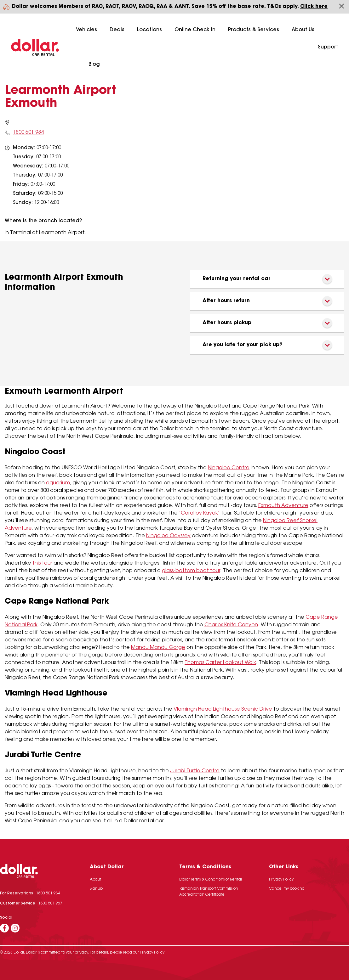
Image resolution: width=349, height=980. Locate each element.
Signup (96, 889)
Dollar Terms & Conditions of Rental (211, 880)
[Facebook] (4, 928)
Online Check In (195, 30)
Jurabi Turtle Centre (195, 771)
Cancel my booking (287, 889)
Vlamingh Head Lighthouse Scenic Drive (223, 709)
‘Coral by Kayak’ (199, 513)
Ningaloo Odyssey (168, 536)
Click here (314, 7)
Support (328, 47)
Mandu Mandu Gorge (158, 648)
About (95, 880)
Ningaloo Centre (229, 468)
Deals (117, 30)
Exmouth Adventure (283, 506)
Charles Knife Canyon (231, 625)
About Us (303, 30)
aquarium (58, 483)
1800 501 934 (28, 132)
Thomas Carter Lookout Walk (220, 663)
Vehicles (86, 30)
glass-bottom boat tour (191, 571)
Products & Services (254, 30)
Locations (149, 30)
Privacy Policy (281, 880)
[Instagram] (15, 928)
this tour (42, 563)
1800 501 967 (50, 904)
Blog (94, 65)
